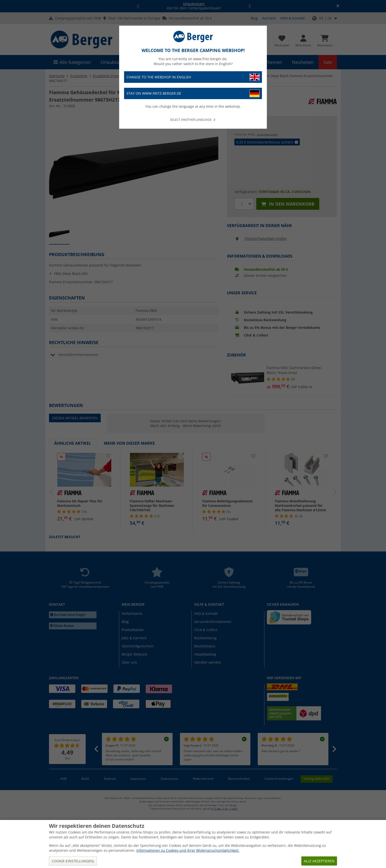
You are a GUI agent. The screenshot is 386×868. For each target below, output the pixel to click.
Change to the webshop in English (193, 77)
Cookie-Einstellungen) (73, 861)
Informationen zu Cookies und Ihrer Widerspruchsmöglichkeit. (188, 850)
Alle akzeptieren (319, 861)
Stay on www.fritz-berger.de (193, 94)
